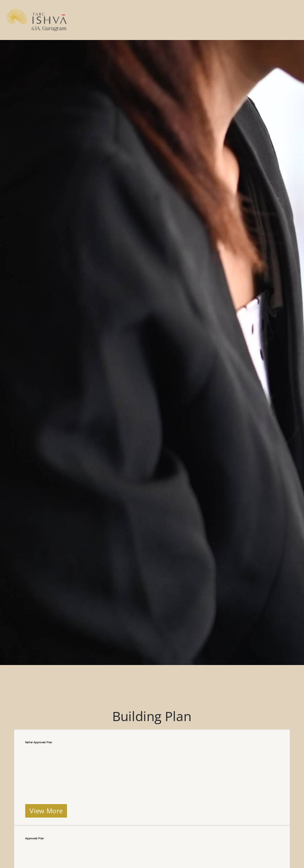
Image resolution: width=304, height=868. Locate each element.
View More (46, 811)
